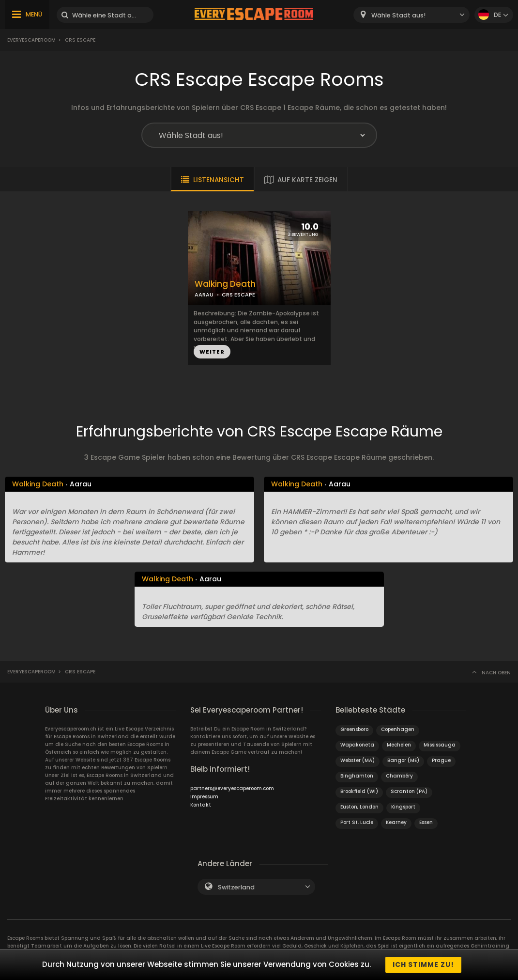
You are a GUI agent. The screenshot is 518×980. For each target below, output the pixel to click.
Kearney (396, 822)
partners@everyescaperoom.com (232, 788)
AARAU (204, 295)
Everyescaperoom (31, 40)
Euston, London (359, 807)
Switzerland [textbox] (236, 887)
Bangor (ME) (403, 760)
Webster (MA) (358, 760)
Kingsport (403, 807)
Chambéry (399, 776)
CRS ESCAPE (238, 295)
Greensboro (354, 729)
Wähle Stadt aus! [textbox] (398, 15)
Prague (441, 760)
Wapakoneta (357, 745)
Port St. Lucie (357, 822)
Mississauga (440, 745)
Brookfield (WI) (359, 791)
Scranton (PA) (409, 791)
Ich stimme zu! (423, 964)
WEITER (212, 352)
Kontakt (201, 805)
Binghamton (357, 776)
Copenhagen (398, 729)
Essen (426, 822)
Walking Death (225, 284)
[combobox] (411, 15)
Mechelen (399, 745)
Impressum (204, 797)
